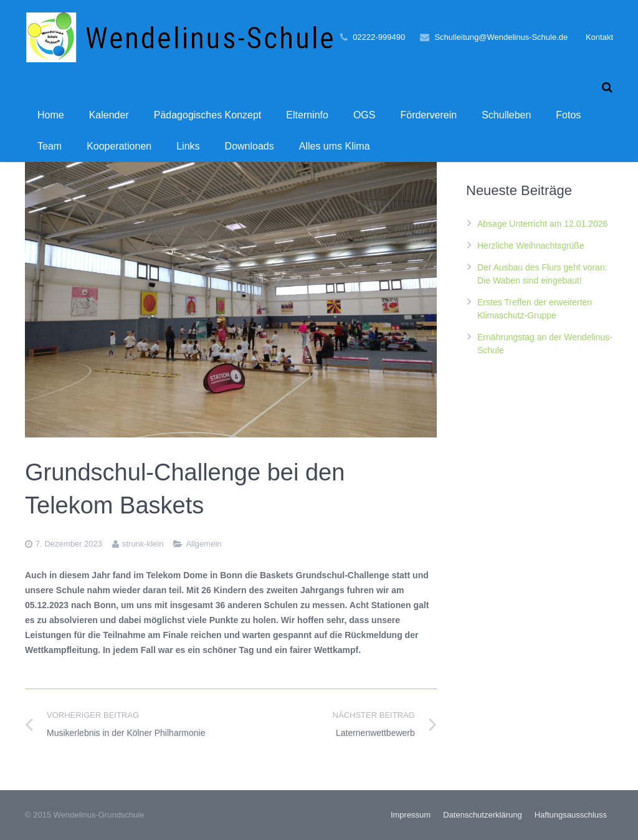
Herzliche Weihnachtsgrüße (531, 246)
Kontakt (599, 37)
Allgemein (203, 544)
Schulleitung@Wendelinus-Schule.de (501, 37)
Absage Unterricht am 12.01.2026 (542, 224)
